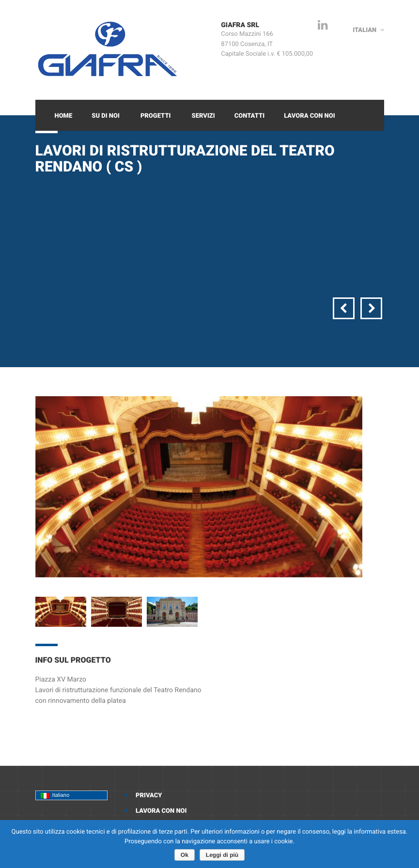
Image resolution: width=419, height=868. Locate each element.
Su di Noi (106, 116)
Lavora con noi (310, 116)
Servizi (203, 116)
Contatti (249, 116)
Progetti (156, 116)
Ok (185, 855)
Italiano (55, 796)
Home (64, 116)
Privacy (149, 796)
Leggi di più (222, 855)
